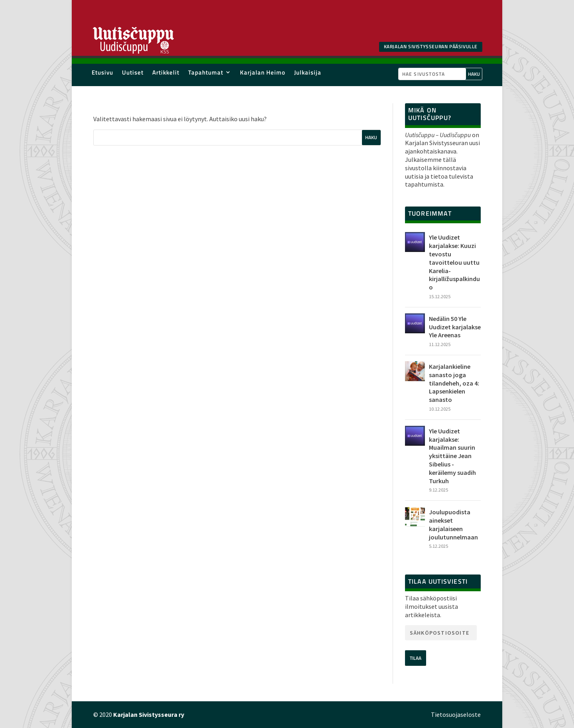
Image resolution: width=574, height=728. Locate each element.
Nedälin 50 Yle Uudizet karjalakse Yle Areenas (455, 327)
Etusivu (102, 74)
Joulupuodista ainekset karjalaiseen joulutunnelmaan (453, 524)
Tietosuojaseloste (456, 714)
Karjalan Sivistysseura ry (149, 714)
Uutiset (133, 74)
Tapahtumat (206, 74)
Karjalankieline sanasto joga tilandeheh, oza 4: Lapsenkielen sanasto (454, 383)
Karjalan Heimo (263, 74)
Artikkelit (166, 74)
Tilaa (416, 658)
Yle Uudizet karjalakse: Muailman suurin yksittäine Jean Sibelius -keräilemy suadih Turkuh (452, 456)
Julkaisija (308, 74)
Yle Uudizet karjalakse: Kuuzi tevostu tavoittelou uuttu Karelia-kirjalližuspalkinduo (454, 262)
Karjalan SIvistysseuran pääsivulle (431, 46)
